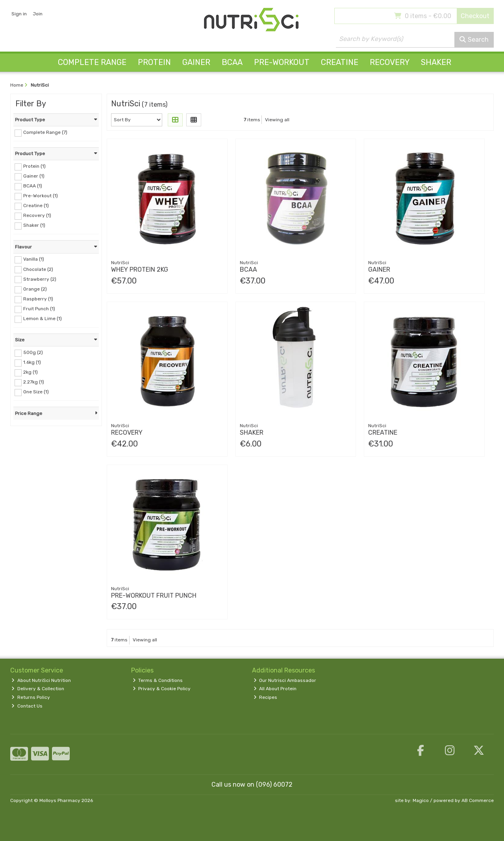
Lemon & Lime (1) (43, 319)
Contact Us (27, 706)
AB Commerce (478, 800)
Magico (421, 800)
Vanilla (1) (34, 259)
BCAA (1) (33, 186)
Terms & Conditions (158, 680)
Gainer (196, 62)
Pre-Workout (282, 62)
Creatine (340, 62)
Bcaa (248, 270)
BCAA (232, 62)
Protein (154, 62)
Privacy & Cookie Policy (162, 689)
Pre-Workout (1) (41, 196)
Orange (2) (35, 289)
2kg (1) (31, 372)
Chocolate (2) (38, 269)
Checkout (475, 16)
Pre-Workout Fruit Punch (154, 596)
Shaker (436, 62)
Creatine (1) (36, 206)
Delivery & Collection (38, 689)
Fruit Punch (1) (39, 309)
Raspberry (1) (38, 299)
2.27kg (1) (34, 382)
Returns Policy (31, 697)
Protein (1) (34, 166)
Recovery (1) (37, 215)
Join (38, 14)
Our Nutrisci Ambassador (285, 680)
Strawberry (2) (40, 279)
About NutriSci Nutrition (41, 680)
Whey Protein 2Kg (140, 270)
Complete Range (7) (45, 132)
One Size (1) (36, 392)
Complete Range (92, 62)
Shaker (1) (34, 225)
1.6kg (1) (32, 362)
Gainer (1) (34, 176)
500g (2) (33, 352)
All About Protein (275, 689)
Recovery (390, 62)
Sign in (19, 14)
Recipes (266, 697)
